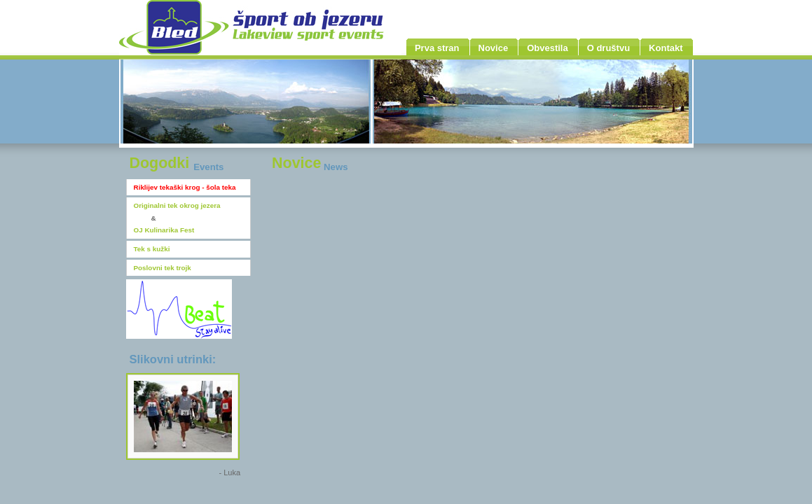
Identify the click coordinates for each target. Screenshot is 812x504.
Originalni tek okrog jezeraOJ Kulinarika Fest (177, 218)
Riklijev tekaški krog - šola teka (185, 187)
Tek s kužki (152, 249)
